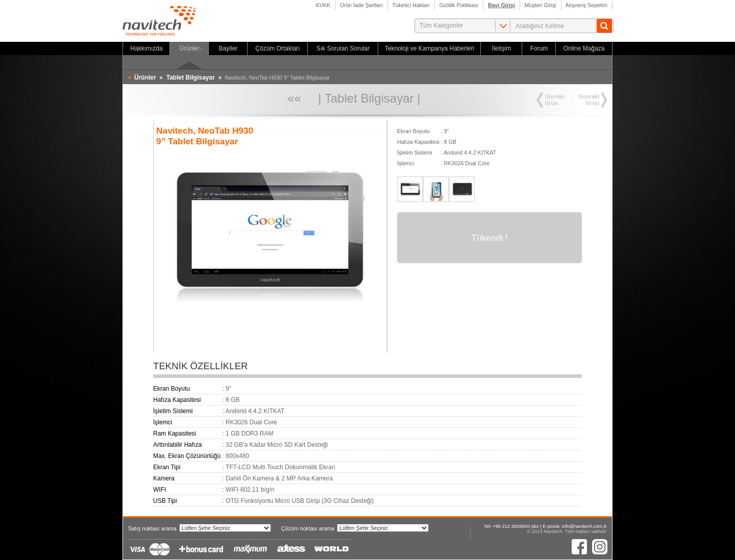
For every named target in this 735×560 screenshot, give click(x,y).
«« (294, 98)
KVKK (323, 5)
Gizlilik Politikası (459, 5)
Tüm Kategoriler (441, 26)
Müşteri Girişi (541, 5)
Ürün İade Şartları (361, 5)
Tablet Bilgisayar (369, 98)
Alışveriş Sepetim (587, 5)
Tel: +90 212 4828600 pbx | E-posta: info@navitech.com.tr (545, 526)
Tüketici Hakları (411, 5)
